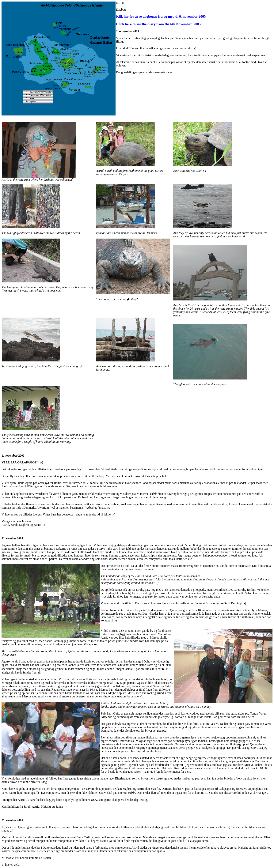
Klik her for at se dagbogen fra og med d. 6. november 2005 (161, 16)
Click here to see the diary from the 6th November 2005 (158, 24)
